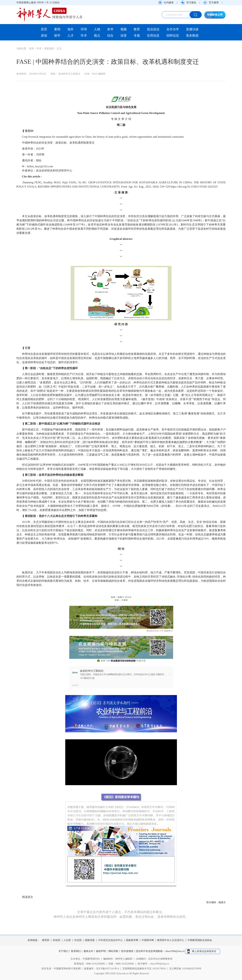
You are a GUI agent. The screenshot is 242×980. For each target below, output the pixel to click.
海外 (70, 29)
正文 (59, 49)
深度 (124, 36)
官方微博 (214, 3)
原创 (44, 36)
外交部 (78, 940)
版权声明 (101, 951)
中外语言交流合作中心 (110, 940)
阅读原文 (28, 897)
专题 (137, 36)
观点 (97, 36)
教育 (137, 29)
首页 (44, 29)
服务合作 (88, 951)
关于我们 (61, 951)
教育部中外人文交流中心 (171, 940)
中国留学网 (148, 940)
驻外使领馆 (129, 951)
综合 (110, 36)
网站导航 (114, 951)
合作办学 (173, 29)
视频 (124, 29)
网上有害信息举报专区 (206, 951)
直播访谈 (192, 29)
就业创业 (153, 29)
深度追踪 (49, 49)
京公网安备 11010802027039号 (185, 968)
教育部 (46, 940)
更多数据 (192, 36)
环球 (84, 29)
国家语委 (90, 940)
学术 (84, 36)
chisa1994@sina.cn (177, 951)
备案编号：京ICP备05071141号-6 (101, 968)
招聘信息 (173, 36)
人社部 (67, 940)
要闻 (57, 29)
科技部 (57, 940)
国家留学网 (132, 940)
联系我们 (75, 951)
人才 (70, 36)
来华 (110, 29)
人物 (97, 29)
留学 (57, 36)
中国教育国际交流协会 (200, 940)
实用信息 (153, 36)
